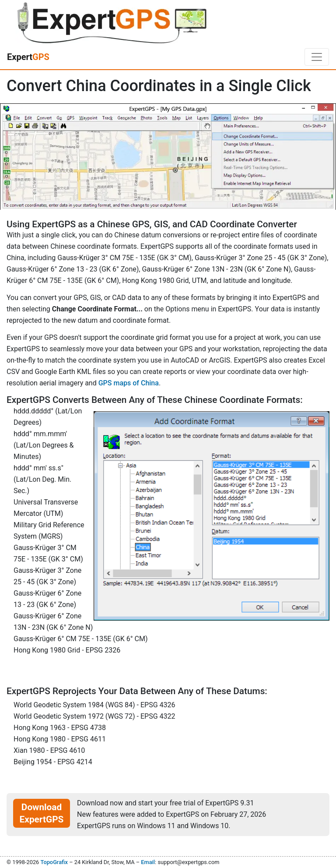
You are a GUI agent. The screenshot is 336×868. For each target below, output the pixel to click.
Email (148, 862)
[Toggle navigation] (317, 57)
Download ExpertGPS (42, 813)
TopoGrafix (54, 862)
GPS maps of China (129, 383)
